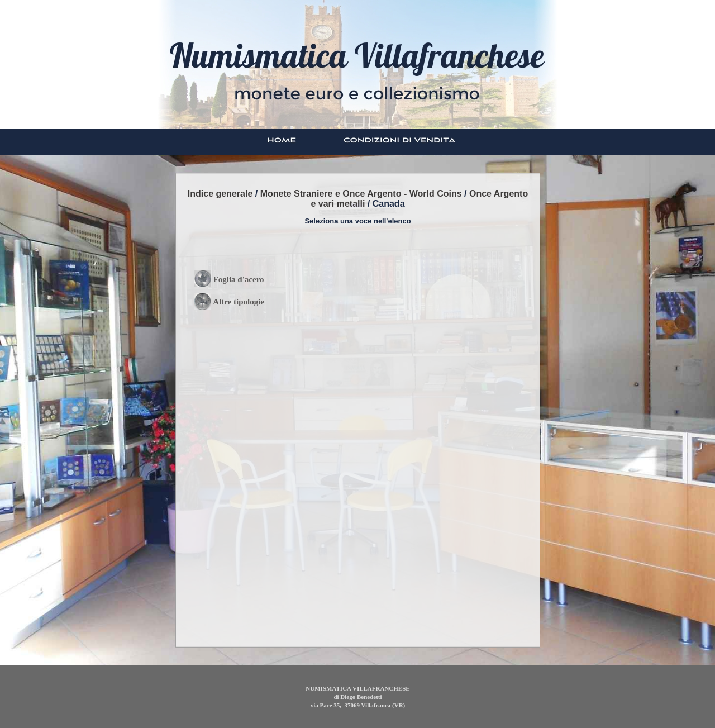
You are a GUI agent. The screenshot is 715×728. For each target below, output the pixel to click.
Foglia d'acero (239, 279)
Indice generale (220, 194)
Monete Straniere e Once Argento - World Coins (361, 194)
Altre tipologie (239, 302)
